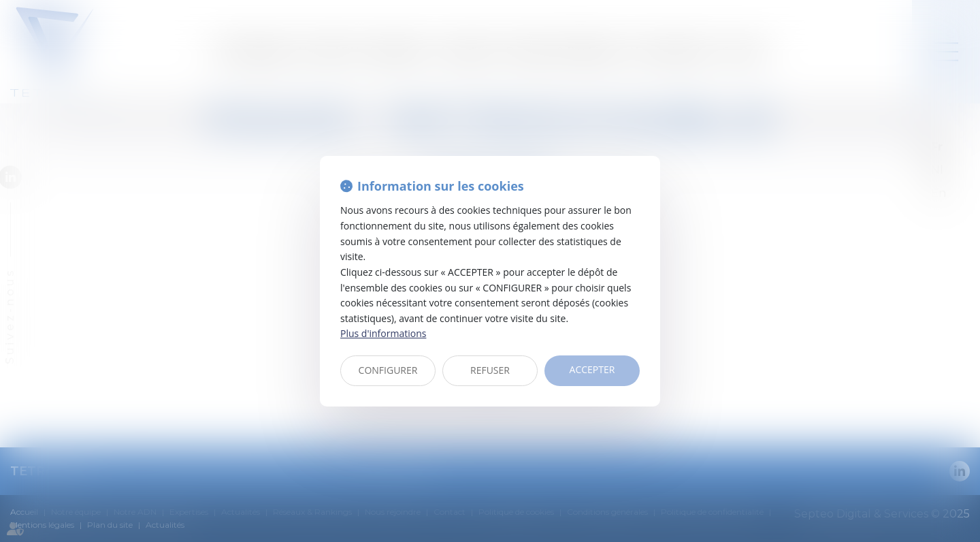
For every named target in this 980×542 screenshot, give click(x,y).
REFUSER (490, 370)
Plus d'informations (383, 333)
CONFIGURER (388, 370)
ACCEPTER (592, 369)
